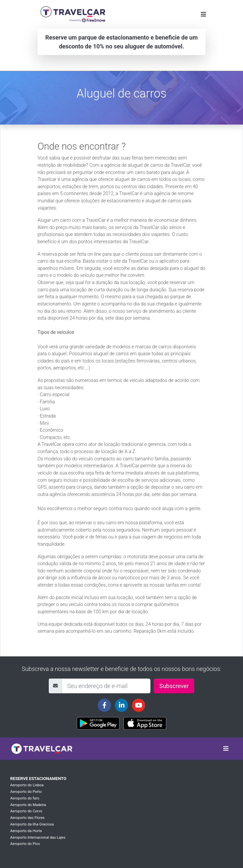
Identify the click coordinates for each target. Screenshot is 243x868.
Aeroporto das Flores (27, 818)
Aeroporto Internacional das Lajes (38, 838)
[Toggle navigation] (203, 14)
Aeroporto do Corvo (26, 811)
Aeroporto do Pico (25, 844)
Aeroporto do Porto (26, 792)
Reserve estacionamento (38, 779)
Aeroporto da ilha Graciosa (32, 824)
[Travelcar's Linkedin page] (121, 705)
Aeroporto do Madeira (28, 805)
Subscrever (174, 686)
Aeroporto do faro (25, 798)
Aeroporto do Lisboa (27, 785)
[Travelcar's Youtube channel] (139, 705)
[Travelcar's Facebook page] (104, 705)
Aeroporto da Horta (26, 831)
